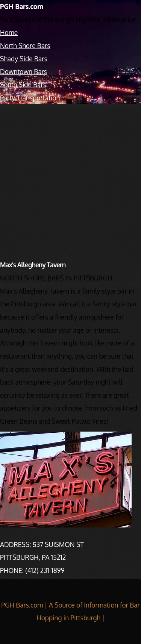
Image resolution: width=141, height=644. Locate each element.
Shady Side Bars (24, 59)
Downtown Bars (23, 71)
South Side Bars (23, 85)
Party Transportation (30, 98)
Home (9, 32)
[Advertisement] (70, 177)
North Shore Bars (25, 45)
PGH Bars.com (22, 6)
